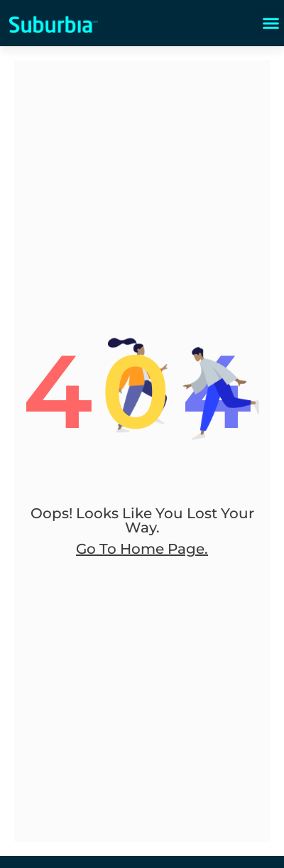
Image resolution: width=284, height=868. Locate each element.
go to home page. (142, 549)
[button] (271, 23)
